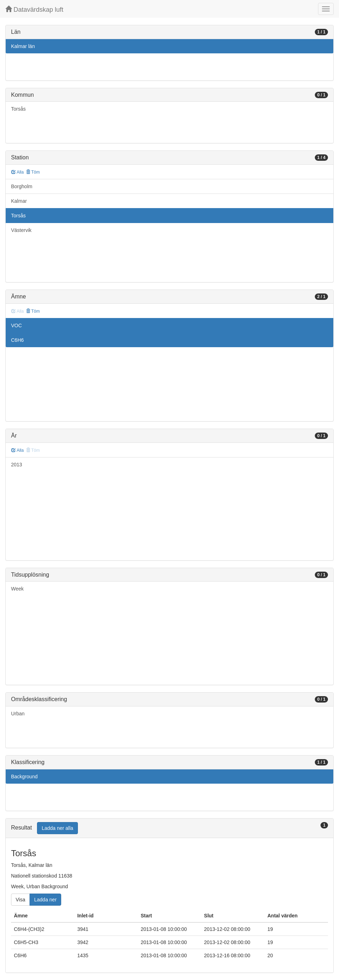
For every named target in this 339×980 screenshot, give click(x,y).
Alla (18, 172)
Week (17, 589)
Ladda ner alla (57, 828)
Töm (33, 172)
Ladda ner (45, 900)
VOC (16, 325)
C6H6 (17, 340)
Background (24, 777)
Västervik (21, 230)
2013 (17, 465)
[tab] (169, 828)
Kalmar (19, 201)
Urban (18, 714)
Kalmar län (23, 46)
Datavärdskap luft (34, 9)
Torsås (18, 109)
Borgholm (22, 186)
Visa (20, 900)
